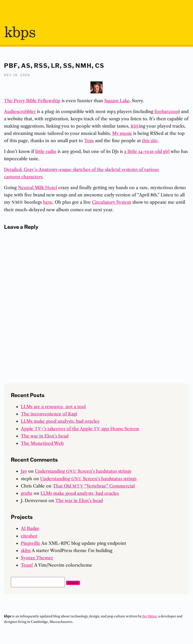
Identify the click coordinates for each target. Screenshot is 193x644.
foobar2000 (166, 111)
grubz (27, 493)
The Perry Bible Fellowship (32, 101)
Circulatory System (112, 202)
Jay (24, 471)
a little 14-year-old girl (147, 151)
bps (20, 33)
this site (150, 141)
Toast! (27, 565)
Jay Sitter (150, 616)
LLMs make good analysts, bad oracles (60, 421)
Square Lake (117, 101)
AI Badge (30, 528)
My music (122, 133)
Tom (89, 141)
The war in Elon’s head (45, 436)
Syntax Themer (37, 558)
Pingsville (31, 543)
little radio (46, 151)
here (48, 202)
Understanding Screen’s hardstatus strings (83, 471)
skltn (26, 550)
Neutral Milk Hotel (37, 187)
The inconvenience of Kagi (49, 414)
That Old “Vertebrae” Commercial (94, 486)
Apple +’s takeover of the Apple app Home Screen (80, 429)
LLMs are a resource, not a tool (53, 407)
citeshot (29, 536)
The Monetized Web (42, 443)
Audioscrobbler (20, 111)
